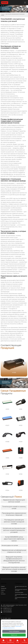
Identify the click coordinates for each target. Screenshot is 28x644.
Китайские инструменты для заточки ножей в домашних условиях (14, 530)
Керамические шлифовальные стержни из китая (14, 551)
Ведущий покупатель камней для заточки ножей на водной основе (14, 569)
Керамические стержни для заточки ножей (14, 501)
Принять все (14, 635)
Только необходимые (14, 631)
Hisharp (20, 316)
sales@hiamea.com (8, 608)
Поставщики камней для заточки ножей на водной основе (14, 522)
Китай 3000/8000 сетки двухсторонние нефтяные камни (14, 539)
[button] (24, 363)
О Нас (18, 641)
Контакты (24, 641)
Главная (3, 14)
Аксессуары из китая (10, 545)
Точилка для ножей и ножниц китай (14, 508)
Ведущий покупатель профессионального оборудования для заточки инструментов (14, 560)
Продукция (10, 641)
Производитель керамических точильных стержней (14, 514)
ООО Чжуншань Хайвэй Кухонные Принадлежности (11, 109)
